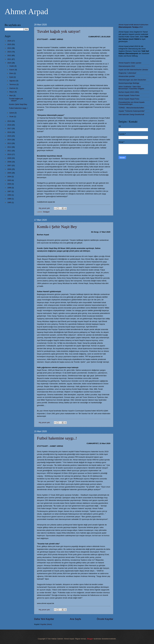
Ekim (12, 73)
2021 (10, 59)
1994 (10, 195)
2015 (10, 136)
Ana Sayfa (75, 619)
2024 (10, 48)
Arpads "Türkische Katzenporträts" (132, 111)
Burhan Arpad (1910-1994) (129, 92)
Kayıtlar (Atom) (46, 624)
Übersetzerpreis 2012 (127, 66)
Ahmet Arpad (26, 11)
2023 (10, 52)
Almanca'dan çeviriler (127, 76)
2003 (10, 180)
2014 (10, 140)
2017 (10, 128)
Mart (11, 96)
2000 (10, 184)
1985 (10, 202)
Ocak (12, 116)
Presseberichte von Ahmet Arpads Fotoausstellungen (132, 103)
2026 (10, 41)
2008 (10, 162)
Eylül (11, 77)
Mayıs (12, 92)
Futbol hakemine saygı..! (57, 438)
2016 (10, 132)
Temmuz (13, 84)
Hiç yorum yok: (45, 208)
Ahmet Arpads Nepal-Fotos (129, 99)
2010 (10, 154)
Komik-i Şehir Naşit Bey (57, 227)
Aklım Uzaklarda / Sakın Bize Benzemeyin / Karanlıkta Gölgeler (131, 88)
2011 (10, 151)
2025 (10, 44)
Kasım (12, 70)
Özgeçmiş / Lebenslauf (127, 73)
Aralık (12, 66)
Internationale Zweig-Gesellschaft (131, 114)
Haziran (13, 88)
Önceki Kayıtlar (105, 619)
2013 (10, 143)
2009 (10, 158)
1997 (10, 191)
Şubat (12, 113)
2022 (10, 55)
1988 (10, 199)
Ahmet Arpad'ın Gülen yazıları (130, 63)
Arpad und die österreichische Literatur (133, 70)
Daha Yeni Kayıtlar (44, 619)
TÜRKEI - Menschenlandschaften (131, 108)
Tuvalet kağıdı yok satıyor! (59, 31)
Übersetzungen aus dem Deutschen (132, 80)
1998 (10, 188)
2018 (10, 125)
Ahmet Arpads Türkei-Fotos (129, 95)
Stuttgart (46, 212)
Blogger (90, 639)
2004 (10, 177)
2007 (10, 165)
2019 (10, 121)
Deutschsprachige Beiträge (129, 83)
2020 (10, 63)
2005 (10, 173)
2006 (10, 169)
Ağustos (13, 81)
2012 (10, 147)
